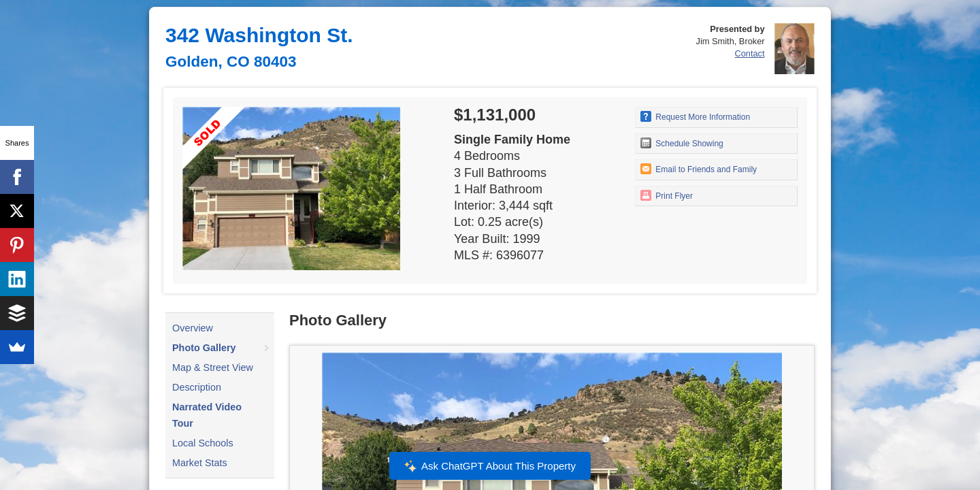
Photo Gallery (204, 348)
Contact (749, 53)
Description (197, 387)
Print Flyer (667, 195)
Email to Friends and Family (699, 169)
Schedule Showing (682, 143)
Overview (193, 328)
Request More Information (695, 116)
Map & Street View (213, 367)
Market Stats (200, 463)
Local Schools (203, 443)
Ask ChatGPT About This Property (490, 466)
